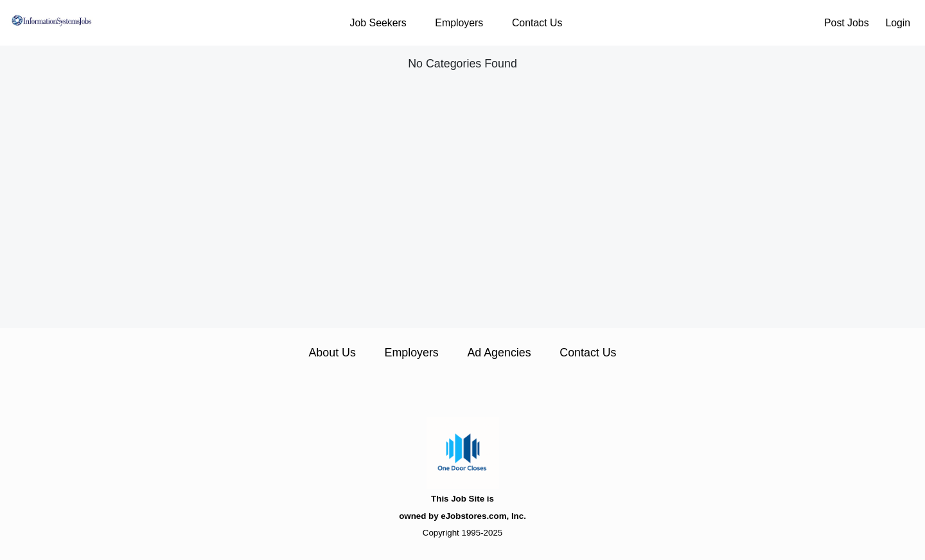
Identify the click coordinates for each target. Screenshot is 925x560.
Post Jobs (847, 23)
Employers (459, 23)
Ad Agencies (499, 353)
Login (898, 23)
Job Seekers (378, 23)
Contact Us (537, 23)
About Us (332, 353)
